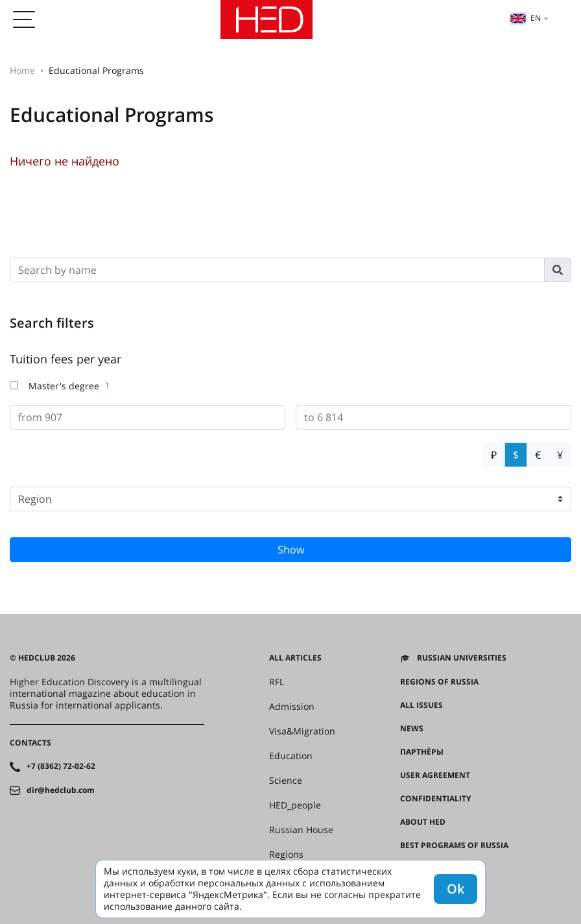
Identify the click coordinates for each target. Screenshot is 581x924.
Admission (292, 707)
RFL (277, 682)
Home (22, 70)
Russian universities (462, 658)
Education (291, 756)
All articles (295, 658)
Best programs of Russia (454, 845)
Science (286, 781)
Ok (456, 889)
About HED (423, 822)
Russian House (301, 830)
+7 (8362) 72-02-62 (61, 766)
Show (291, 550)
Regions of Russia (439, 682)
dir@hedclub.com (61, 790)
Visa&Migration (302, 731)
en (525, 18)
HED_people (295, 805)
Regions (286, 855)
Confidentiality (435, 799)
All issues (421, 705)
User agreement (435, 775)
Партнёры (422, 752)
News (412, 729)
